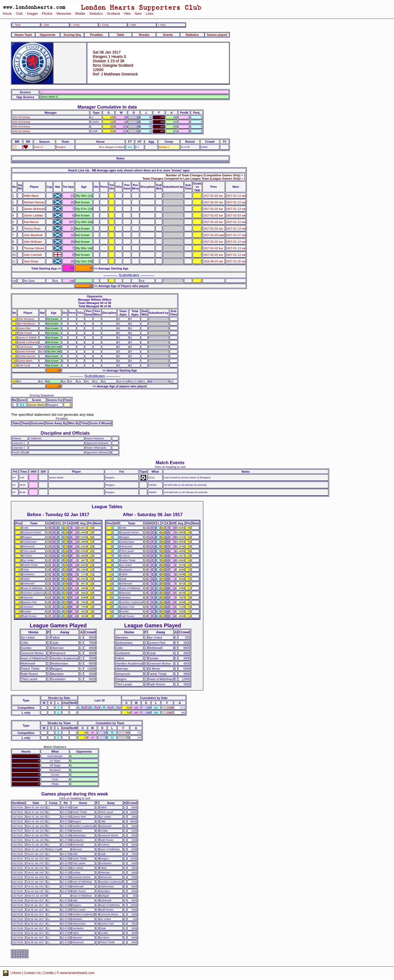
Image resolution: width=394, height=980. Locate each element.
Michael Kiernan (34, 202)
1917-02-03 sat (236, 215)
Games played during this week (75, 794)
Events (168, 35)
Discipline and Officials (65, 433)
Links (150, 14)
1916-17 (39, 147)
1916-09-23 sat (213, 261)
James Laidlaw (33, 215)
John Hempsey (26, 319)
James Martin (25, 361)
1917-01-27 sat (236, 235)
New (138, 14)
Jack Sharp (31, 261)
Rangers (61, 147)
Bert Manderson (27, 324)
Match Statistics (55, 747)
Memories (64, 14)
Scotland (113, 14)
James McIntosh (34, 209)
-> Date (132, 25)
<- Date (45, 25)
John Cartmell (33, 255)
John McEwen (33, 242)
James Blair (24, 328)
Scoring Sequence (42, 395)
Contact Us (32, 973)
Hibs (127, 14)
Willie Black (31, 196)
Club (19, 14)
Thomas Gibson (34, 248)
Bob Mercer (31, 222)
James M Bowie (27, 352)
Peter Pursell (25, 333)
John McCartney (21, 117)
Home (7, 14)
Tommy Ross (32, 229)
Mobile (80, 14)
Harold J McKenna (28, 342)
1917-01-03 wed (214, 235)
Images (32, 14)
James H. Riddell (27, 338)
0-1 (130, 147)
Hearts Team (23, 35)
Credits (49, 973)
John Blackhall (33, 235)
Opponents (47, 35)
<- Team (16, 25)
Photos (47, 14)
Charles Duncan (27, 356)
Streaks (144, 35)
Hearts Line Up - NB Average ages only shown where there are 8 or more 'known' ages (129, 170)
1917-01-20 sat (236, 261)
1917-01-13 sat (236, 196)
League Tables (107, 507)
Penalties (97, 35)
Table (120, 35)
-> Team (161, 25)
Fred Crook (24, 365)
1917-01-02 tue (213, 196)
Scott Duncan (25, 347)
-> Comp (104, 25)
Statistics (96, 14)
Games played (217, 35)
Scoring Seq (72, 35)
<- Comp (75, 25)
